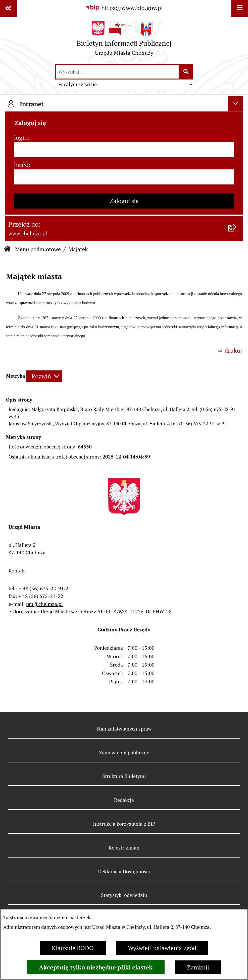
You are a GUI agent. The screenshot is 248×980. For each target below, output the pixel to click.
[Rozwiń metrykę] (44, 376)
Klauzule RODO (73, 948)
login (21, 138)
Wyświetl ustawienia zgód (162, 948)
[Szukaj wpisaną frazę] (186, 72)
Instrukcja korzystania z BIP (124, 824)
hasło (21, 165)
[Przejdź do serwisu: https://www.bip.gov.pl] (124, 8)
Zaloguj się (124, 201)
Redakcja (124, 800)
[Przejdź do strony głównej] (124, 40)
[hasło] (124, 177)
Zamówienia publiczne (124, 753)
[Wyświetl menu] (240, 8)
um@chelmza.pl (44, 604)
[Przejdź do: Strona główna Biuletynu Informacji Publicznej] (7, 249)
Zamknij (198, 967)
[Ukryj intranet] (235, 104)
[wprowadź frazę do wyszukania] (117, 72)
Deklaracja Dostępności (124, 872)
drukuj (233, 350)
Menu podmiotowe (38, 249)
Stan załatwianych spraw (124, 729)
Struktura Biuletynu (124, 776)
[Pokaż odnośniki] (8, 8)
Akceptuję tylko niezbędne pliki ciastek (96, 967)
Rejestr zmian (124, 848)
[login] (124, 150)
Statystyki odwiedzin (124, 895)
